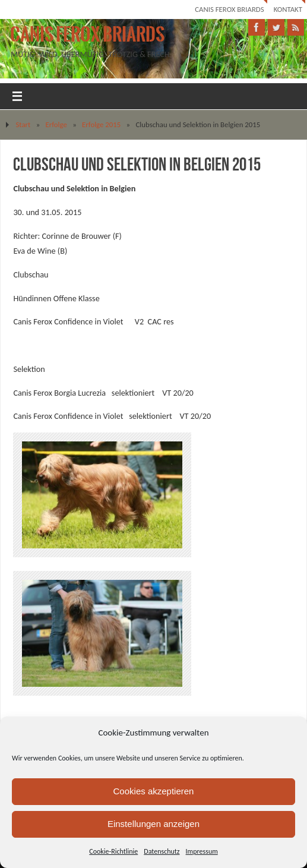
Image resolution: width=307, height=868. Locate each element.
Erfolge (56, 124)
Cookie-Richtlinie (113, 851)
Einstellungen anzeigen (153, 824)
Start (23, 124)
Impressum (202, 851)
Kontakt (288, 9)
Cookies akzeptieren (154, 791)
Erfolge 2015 (101, 124)
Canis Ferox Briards (229, 9)
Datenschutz (162, 851)
